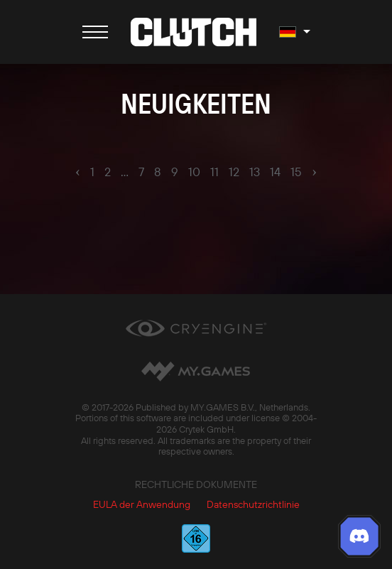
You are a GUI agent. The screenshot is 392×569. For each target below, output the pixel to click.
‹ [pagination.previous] (78, 171)
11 (214, 172)
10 (194, 172)
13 (255, 172)
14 (275, 172)
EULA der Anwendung (142, 504)
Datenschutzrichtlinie (253, 504)
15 (296, 172)
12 (234, 172)
